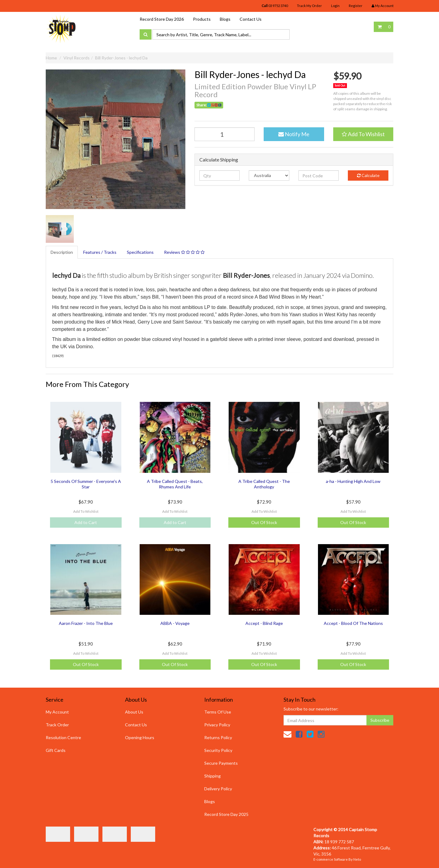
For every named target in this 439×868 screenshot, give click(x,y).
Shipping (212, 776)
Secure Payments (221, 763)
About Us (134, 712)
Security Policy (218, 750)
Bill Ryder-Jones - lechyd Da (121, 58)
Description (62, 252)
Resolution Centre (63, 737)
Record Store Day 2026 (162, 19)
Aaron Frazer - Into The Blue (86, 623)
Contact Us (251, 19)
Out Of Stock (264, 522)
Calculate (368, 175)
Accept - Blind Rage (264, 623)
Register (356, 6)
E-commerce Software (331, 859)
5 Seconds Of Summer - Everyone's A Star (86, 484)
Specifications (140, 252)
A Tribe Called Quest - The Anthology (264, 484)
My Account (57, 712)
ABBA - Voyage (175, 623)
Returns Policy (218, 737)
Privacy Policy (217, 725)
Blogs (225, 19)
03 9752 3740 (275, 6)
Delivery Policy (218, 789)
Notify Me (294, 134)
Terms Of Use (218, 712)
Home (51, 58)
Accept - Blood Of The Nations (353, 623)
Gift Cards (56, 750)
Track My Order (309, 6)
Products (202, 19)
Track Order (57, 725)
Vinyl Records (77, 58)
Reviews (184, 252)
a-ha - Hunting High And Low (353, 481)
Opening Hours (140, 737)
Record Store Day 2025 (226, 814)
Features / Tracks (100, 252)
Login (335, 6)
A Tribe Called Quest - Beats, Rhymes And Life (175, 484)
